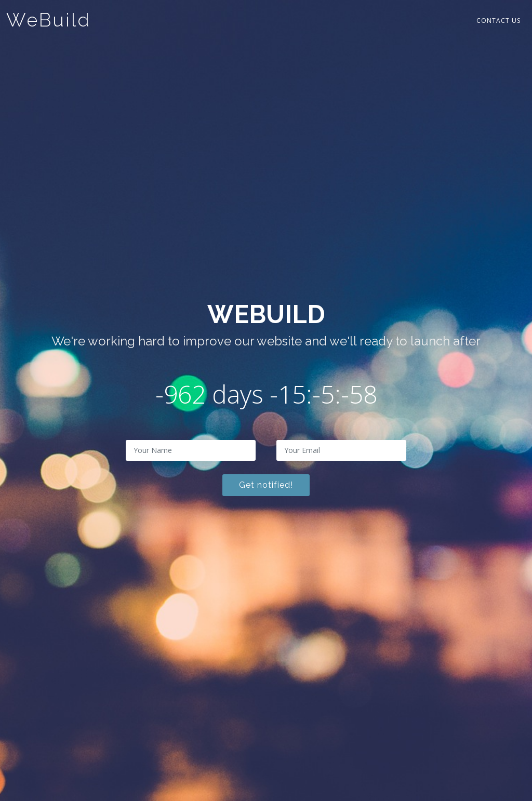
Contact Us (498, 21)
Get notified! (266, 485)
